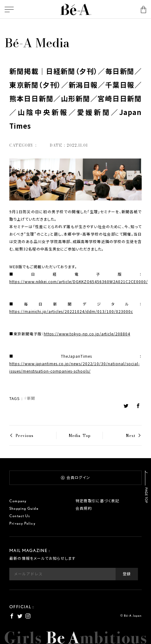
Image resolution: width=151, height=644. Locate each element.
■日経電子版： (75, 278)
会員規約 (84, 508)
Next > (134, 435)
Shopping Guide (24, 508)
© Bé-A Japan (131, 615)
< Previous (21, 435)
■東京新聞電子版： (70, 334)
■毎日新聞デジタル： (75, 308)
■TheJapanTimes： (75, 363)
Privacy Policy (22, 523)
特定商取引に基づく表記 (97, 501)
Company (18, 501)
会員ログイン (75, 478)
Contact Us (20, 516)
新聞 (31, 398)
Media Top (80, 435)
